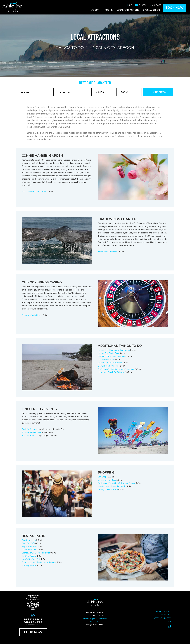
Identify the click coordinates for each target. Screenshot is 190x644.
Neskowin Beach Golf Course (111, 372)
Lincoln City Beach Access (110, 363)
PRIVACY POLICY (163, 611)
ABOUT (96, 10)
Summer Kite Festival (32, 432)
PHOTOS (143, 5)
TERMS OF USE (164, 615)
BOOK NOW (175, 8)
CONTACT (157, 5)
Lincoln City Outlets (107, 480)
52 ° (130, 5)
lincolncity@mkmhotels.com (95, 619)
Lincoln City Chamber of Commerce (114, 350)
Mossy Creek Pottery (108, 489)
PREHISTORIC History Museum (113, 356)
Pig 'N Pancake (29, 547)
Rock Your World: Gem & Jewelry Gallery (117, 483)
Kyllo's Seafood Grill (31, 559)
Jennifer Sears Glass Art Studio (112, 486)
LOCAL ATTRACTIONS (128, 10)
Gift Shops (103, 477)
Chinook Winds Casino (32, 315)
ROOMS (109, 10)
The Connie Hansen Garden (34, 192)
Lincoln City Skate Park (108, 353)
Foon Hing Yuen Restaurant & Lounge (39, 562)
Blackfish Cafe (28, 543)
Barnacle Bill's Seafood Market (36, 553)
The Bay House (29, 565)
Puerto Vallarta (29, 540)
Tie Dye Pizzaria (29, 556)
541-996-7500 (95, 622)
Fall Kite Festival (29, 436)
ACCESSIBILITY (160, 618)
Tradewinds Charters (107, 252)
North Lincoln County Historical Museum (116, 369)
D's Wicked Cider (106, 360)
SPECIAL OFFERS (152, 10)
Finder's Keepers (29, 429)
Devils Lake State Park (109, 366)
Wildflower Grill (29, 550)
